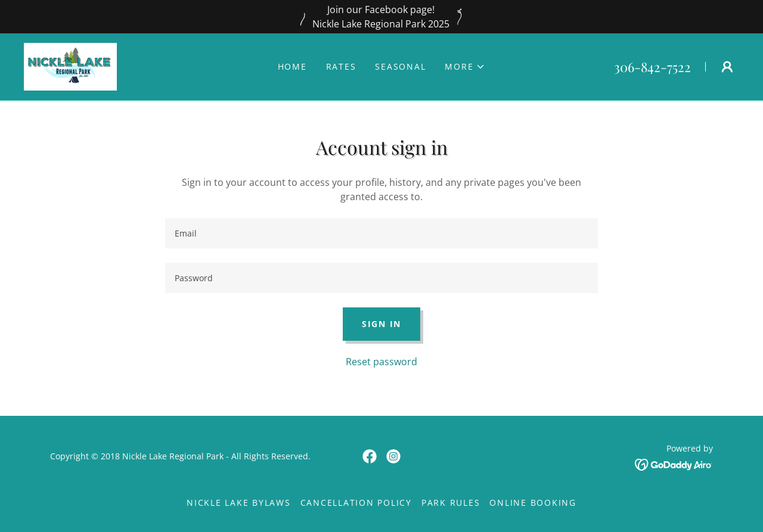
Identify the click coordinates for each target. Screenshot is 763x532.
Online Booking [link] (533, 503)
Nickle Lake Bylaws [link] (239, 503)
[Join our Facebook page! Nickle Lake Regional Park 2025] (381, 17)
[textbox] (381, 233)
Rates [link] (341, 66)
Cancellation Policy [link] (356, 503)
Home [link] (292, 66)
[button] (465, 67)
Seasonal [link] (400, 66)
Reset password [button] (381, 362)
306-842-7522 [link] (652, 67)
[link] (70, 66)
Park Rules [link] (451, 503)
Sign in (381, 324)
